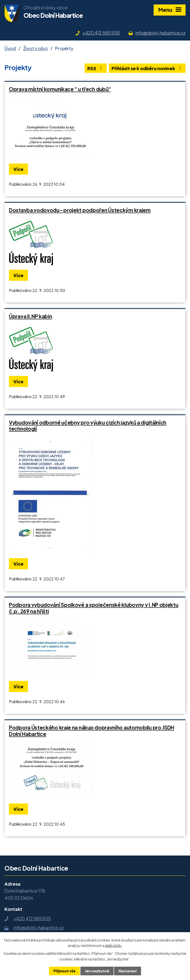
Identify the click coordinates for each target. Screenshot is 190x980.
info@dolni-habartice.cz (160, 33)
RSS (96, 68)
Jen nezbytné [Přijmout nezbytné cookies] (97, 971)
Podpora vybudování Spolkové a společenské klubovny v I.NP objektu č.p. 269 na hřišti (94, 608)
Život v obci (36, 48)
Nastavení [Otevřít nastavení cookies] (128, 971)
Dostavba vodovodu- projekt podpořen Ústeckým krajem (80, 210)
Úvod (10, 48)
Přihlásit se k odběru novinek (147, 68)
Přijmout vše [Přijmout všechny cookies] (64, 971)
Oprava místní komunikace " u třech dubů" (60, 89)
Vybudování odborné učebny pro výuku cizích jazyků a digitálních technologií (88, 426)
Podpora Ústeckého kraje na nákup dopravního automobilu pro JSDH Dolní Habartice (92, 731)
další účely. (114, 945)
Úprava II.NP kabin (31, 316)
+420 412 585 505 (101, 33)
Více (18, 169)
